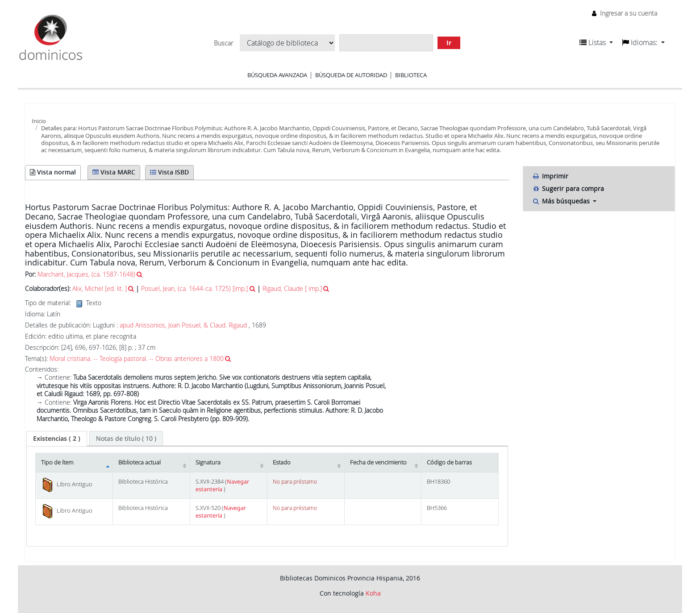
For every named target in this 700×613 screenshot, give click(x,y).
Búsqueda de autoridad (351, 75)
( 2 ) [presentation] (57, 438)
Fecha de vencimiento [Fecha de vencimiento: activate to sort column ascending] (378, 462)
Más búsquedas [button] (562, 201)
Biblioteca (411, 75)
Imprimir (550, 176)
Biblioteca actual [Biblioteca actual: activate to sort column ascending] (140, 462)
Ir (449, 43)
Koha (373, 593)
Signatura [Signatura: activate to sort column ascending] (208, 462)
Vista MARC (114, 172)
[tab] (57, 439)
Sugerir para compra (568, 188)
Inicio (39, 121)
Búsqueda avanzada (277, 75)
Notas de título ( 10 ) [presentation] (126, 438)
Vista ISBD (169, 172)
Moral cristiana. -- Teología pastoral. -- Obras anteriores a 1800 (137, 358)
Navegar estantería (222, 485)
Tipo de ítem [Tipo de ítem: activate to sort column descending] (57, 462)
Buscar (223, 43)
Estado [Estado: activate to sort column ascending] (282, 462)
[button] (596, 42)
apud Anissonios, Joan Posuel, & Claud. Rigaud (183, 325)
